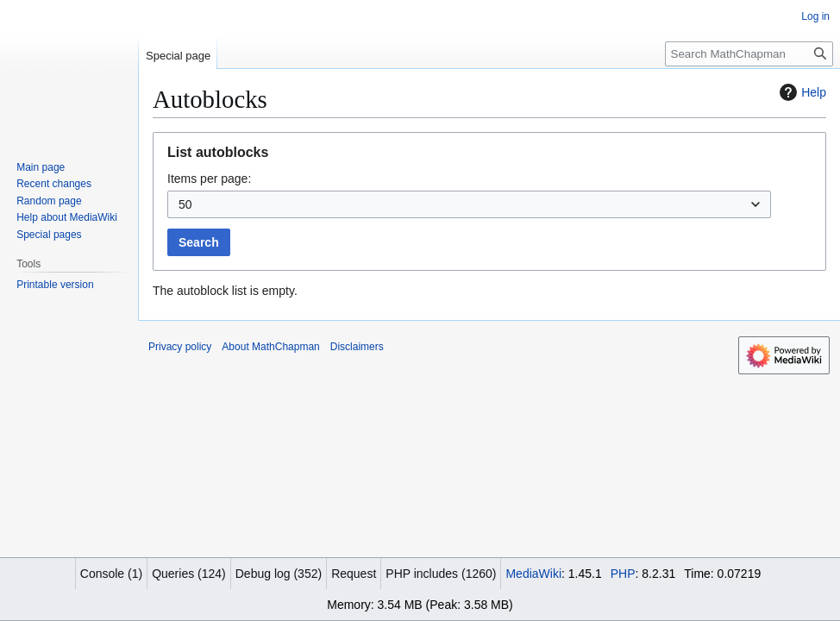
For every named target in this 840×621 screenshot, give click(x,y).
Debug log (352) (279, 574)
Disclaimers (357, 347)
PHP (623, 574)
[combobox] (469, 204)
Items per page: (209, 179)
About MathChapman (270, 347)
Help (801, 92)
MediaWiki (533, 574)
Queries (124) (189, 574)
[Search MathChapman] (749, 54)
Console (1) (111, 574)
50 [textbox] (185, 204)
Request (354, 574)
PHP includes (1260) (441, 574)
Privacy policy (180, 347)
